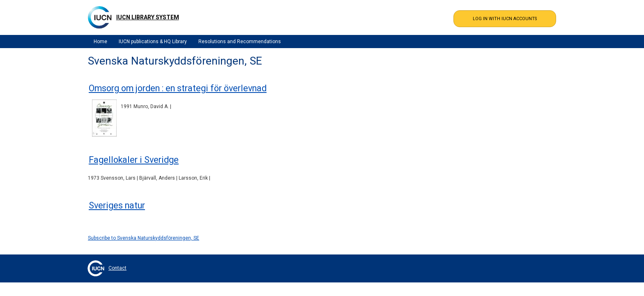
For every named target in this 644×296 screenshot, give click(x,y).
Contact (117, 268)
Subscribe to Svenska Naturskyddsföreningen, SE (144, 238)
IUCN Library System (148, 17)
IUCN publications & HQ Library (153, 42)
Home (100, 42)
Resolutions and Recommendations (240, 42)
